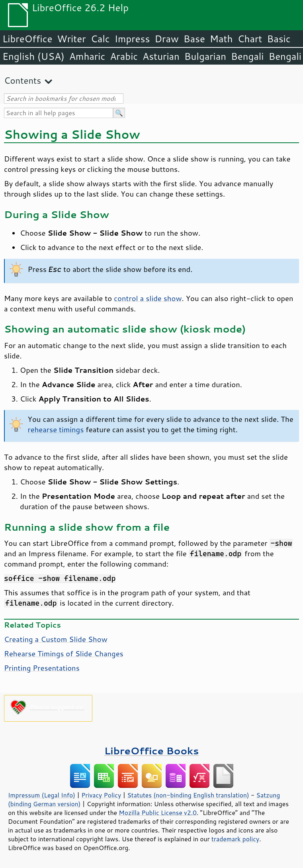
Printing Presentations (42, 668)
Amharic (87, 56)
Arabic (124, 56)
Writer (71, 39)
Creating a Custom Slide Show (56, 639)
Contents (22, 80)
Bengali (247, 56)
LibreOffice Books (152, 751)
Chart (250, 39)
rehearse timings (56, 429)
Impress (132, 39)
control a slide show (148, 298)
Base (194, 39)
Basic (279, 39)
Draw (166, 39)
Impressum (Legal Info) (42, 795)
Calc (100, 39)
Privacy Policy (101, 795)
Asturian (161, 56)
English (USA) (33, 56)
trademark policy (235, 839)
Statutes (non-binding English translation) (188, 795)
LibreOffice (27, 39)
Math (221, 39)
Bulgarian (205, 56)
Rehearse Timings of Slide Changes (64, 653)
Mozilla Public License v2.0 (158, 813)
